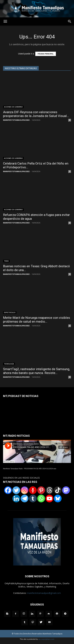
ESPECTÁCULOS (10, 312)
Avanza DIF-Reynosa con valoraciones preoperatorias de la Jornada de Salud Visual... (36, 114)
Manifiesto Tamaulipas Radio (13, 469)
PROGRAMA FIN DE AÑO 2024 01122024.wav (40, 469)
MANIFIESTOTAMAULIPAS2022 (16, 120)
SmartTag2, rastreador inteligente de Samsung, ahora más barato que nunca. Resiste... (36, 371)
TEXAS (6, 261)
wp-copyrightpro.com (46, 639)
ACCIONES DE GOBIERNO (13, 107)
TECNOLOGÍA (9, 364)
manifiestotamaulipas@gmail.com (44, 593)
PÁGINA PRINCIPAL (46, 54)
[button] (70, 21)
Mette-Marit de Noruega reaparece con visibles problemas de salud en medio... (37, 320)
